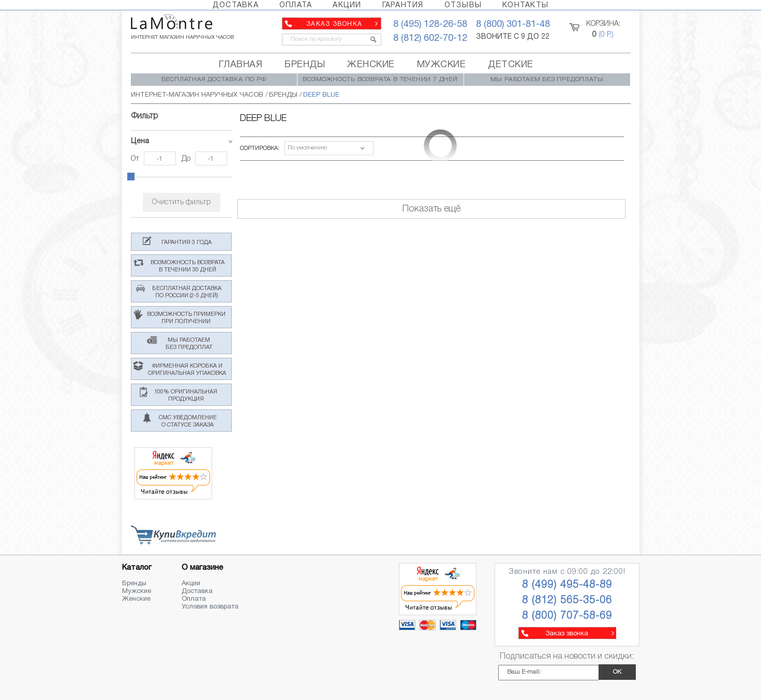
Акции (191, 584)
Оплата (194, 599)
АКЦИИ (347, 5)
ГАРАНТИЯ (403, 5)
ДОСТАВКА (236, 5)
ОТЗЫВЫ (463, 5)
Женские (136, 599)
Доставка (197, 591)
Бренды (134, 584)
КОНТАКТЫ (525, 5)
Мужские (137, 591)
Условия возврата (210, 607)
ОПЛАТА (296, 5)
